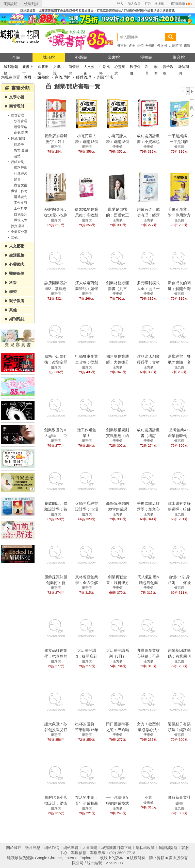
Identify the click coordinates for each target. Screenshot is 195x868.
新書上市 (28, 67)
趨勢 (17, 156)
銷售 (17, 179)
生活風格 (105, 67)
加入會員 (134, 4)
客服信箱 (79, 853)
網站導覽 (71, 848)
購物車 (184, 4)
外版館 (81, 57)
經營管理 (84, 77)
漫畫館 (146, 57)
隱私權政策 (145, 848)
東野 (187, 46)
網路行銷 (21, 168)
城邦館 (49, 57)
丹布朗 (150, 46)
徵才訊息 (33, 848)
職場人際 (21, 220)
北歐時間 (175, 46)
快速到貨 (31, 4)
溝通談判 (21, 197)
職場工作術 (17, 191)
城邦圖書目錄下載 (117, 848)
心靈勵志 (120, 67)
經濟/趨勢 (16, 139)
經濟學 (19, 144)
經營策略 (21, 127)
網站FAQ (52, 848)
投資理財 (15, 226)
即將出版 (43, 67)
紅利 (148, 4)
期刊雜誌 (17, 319)
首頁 (28, 77)
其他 (12, 238)
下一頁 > (192, 92)
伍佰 (140, 46)
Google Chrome (48, 858)
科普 (147, 67)
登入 (120, 4)
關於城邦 (14, 848)
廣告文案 (21, 185)
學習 (156, 67)
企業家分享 (17, 232)
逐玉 (132, 46)
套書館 (114, 57)
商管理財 (74, 67)
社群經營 (21, 174)
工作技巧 (21, 203)
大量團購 (90, 848)
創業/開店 (21, 133)
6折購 (160, 4)
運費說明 (10, 4)
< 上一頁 (183, 92)
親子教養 (168, 67)
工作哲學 (21, 209)
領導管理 (21, 121)
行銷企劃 (15, 162)
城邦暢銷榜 (11, 67)
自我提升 (21, 214)
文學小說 (58, 67)
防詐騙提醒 (168, 848)
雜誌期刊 (184, 67)
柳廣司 (162, 46)
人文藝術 (89, 67)
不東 (148, 797)
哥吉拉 (122, 46)
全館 (16, 57)
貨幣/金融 (21, 150)
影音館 (179, 57)
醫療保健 (135, 67)
